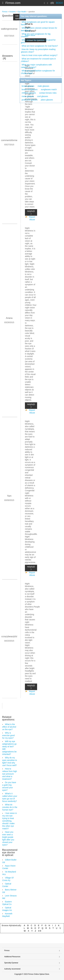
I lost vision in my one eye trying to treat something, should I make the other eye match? (10, 821)
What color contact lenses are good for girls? (38, 41)
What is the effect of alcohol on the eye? (9, 727)
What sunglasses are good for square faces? (38, 23)
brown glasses (28, 86)
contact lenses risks (48, 93)
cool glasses (43, 96)
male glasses (43, 86)
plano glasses (47, 100)
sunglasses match (49, 89)
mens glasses (28, 96)
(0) (52, 3)
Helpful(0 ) (31, 212)
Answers (12, 12)
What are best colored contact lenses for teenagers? (39, 29)
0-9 (40, 931)
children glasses (29, 93)
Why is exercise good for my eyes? (8, 735)
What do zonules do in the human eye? (10, 807)
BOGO (59, 3)
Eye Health (22, 12)
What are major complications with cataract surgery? (36, 66)
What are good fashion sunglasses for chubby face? (38, 72)
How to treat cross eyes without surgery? (40, 55)
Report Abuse (32, 218)
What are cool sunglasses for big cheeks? (36, 35)
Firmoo (5, 12)
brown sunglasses (30, 89)
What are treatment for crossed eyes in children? (38, 60)
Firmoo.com (13, 3)
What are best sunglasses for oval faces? (40, 46)
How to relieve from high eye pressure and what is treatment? (10, 774)
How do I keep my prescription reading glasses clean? (38, 51)
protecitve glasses (30, 100)
